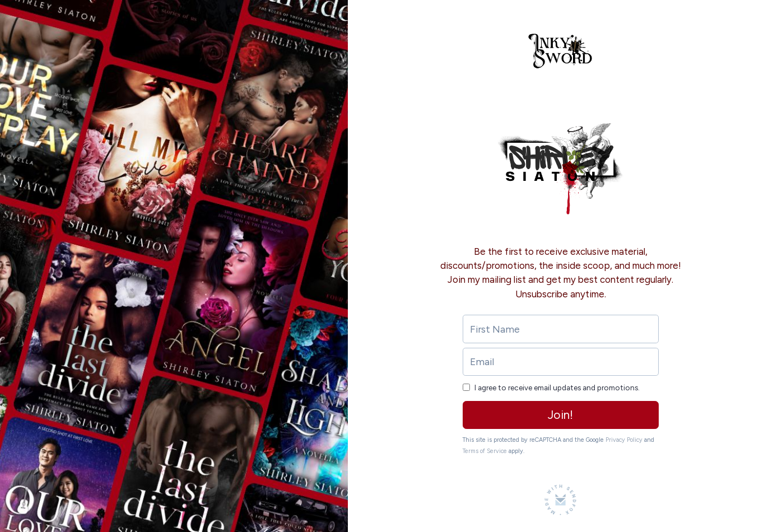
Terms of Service (485, 451)
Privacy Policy (624, 440)
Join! (560, 415)
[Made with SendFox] (560, 500)
